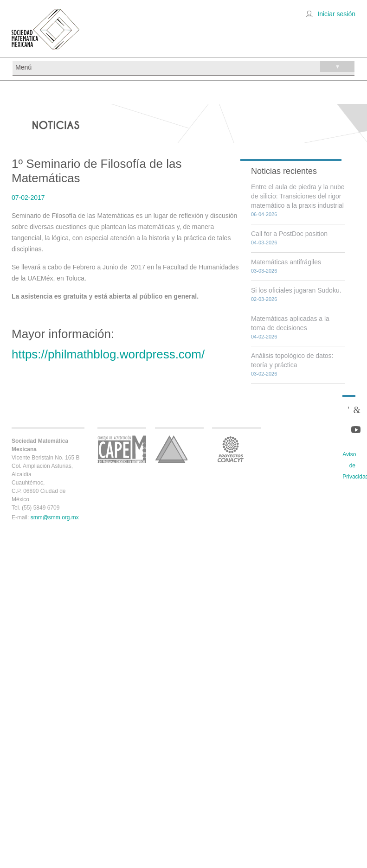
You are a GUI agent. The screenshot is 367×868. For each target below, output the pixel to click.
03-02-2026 (264, 374)
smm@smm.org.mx (55, 517)
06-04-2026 (264, 214)
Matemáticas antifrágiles (286, 262)
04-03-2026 (264, 243)
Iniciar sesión (336, 14)
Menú (185, 66)
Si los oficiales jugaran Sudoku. (296, 290)
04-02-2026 (264, 337)
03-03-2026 (264, 271)
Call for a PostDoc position (289, 234)
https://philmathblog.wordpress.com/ (108, 354)
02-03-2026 (264, 299)
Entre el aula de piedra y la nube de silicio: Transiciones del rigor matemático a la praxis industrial (298, 196)
